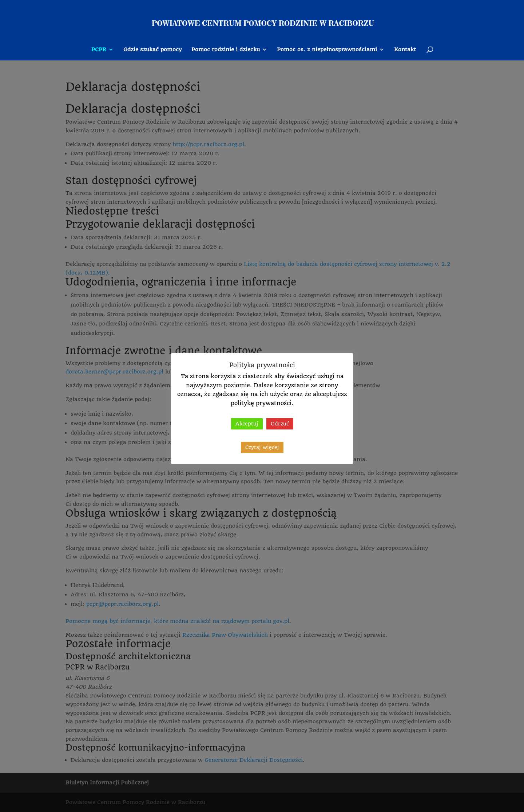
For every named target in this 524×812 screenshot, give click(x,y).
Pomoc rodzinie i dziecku (226, 50)
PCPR (99, 50)
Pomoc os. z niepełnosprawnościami (327, 50)
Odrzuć (280, 424)
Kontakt (405, 50)
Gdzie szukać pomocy (152, 50)
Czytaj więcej (262, 447)
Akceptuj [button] (247, 424)
